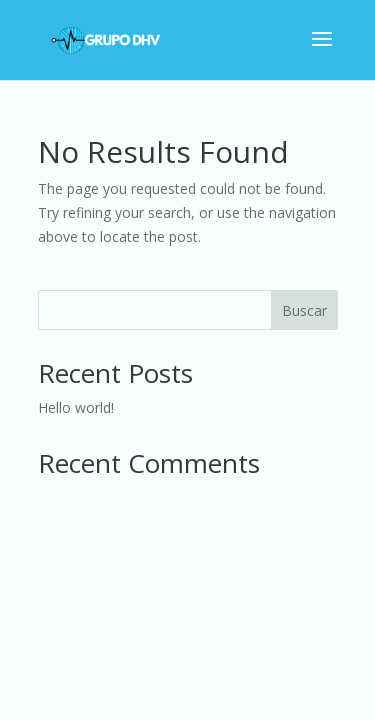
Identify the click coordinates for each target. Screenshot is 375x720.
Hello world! (76, 407)
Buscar (304, 310)
